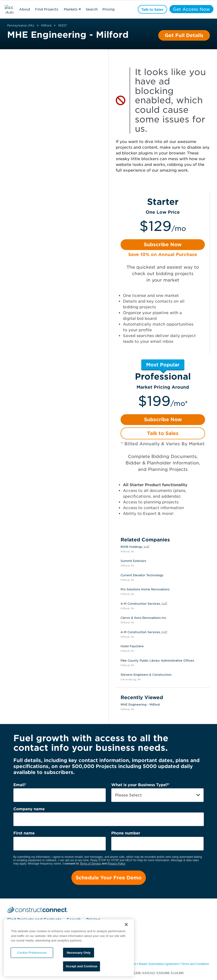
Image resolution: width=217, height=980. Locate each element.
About (25, 9)
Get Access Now (191, 9)
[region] (69, 948)
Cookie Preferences (32, 953)
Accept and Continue (81, 966)
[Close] (126, 925)
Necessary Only (79, 953)
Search (92, 9)
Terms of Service (90, 864)
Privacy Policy (117, 864)
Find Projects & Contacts (47, 10)
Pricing (108, 9)
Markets (71, 9)
